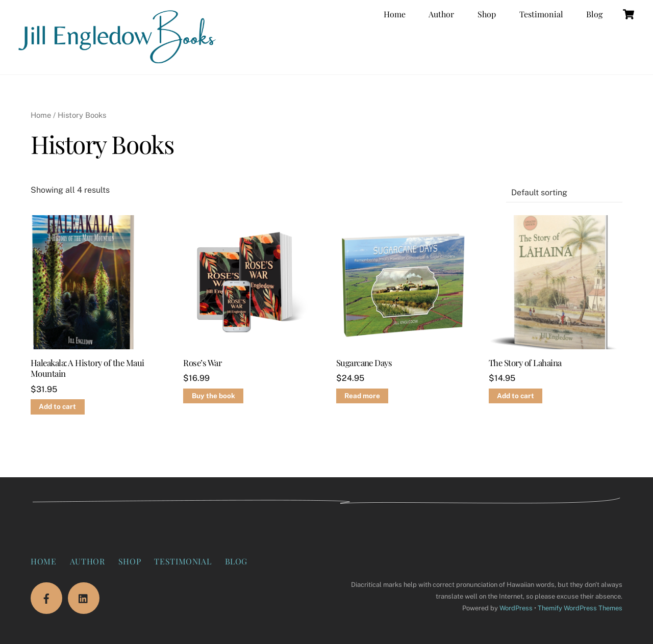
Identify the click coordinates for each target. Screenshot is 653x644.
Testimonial (541, 14)
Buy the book (214, 396)
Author (441, 14)
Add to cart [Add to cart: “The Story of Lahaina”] (516, 396)
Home (395, 14)
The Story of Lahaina (525, 363)
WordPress (516, 608)
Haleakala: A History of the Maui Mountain (87, 368)
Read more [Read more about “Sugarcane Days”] (362, 396)
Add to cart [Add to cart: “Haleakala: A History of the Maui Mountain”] (57, 406)
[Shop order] (564, 193)
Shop (487, 14)
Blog (594, 14)
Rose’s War (202, 363)
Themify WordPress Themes (580, 608)
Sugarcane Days (364, 363)
